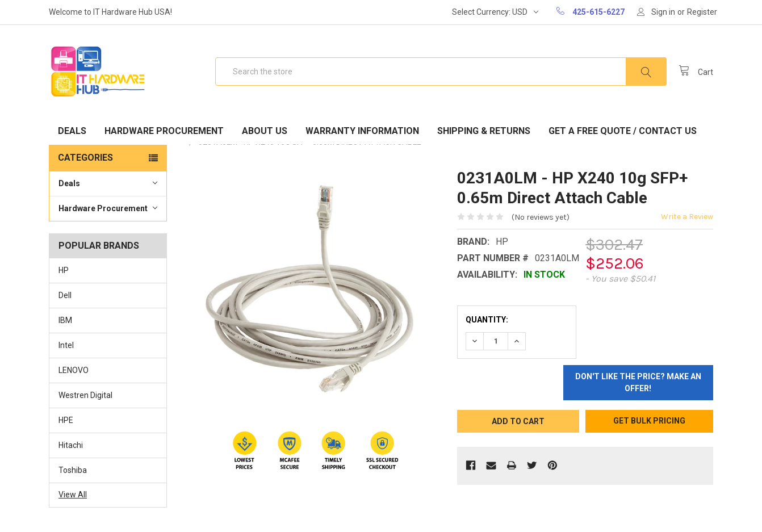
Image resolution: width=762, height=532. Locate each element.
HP (64, 270)
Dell (65, 295)
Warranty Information (362, 131)
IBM (65, 320)
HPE (66, 420)
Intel (66, 345)
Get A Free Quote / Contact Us (623, 131)
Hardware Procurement (164, 131)
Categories (85, 158)
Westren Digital (85, 395)
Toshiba (73, 470)
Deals (72, 131)
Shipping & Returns (484, 131)
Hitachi (71, 445)
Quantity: (487, 320)
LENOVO (74, 370)
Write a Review (687, 217)
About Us (265, 131)
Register (702, 12)
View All (73, 495)
